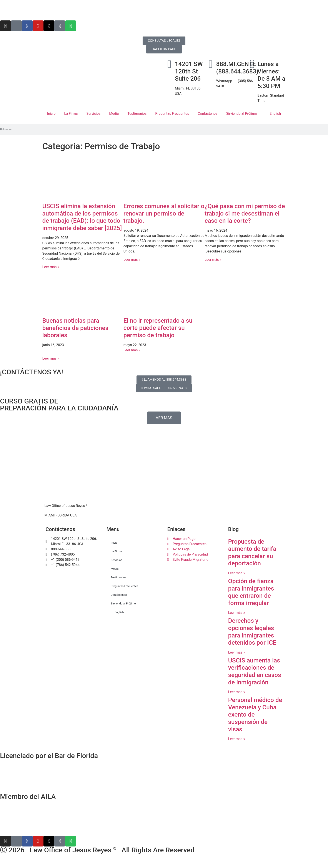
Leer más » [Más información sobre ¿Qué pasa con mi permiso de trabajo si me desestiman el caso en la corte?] (213, 260)
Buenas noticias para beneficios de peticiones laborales (75, 328)
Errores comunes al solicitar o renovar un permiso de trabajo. (164, 213)
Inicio (51, 114)
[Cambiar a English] (164, 10)
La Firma (71, 114)
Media (114, 114)
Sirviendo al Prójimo (241, 114)
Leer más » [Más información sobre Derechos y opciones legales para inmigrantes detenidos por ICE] (237, 652)
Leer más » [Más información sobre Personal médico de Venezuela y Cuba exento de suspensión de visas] (237, 739)
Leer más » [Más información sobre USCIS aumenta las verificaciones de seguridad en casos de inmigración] (237, 692)
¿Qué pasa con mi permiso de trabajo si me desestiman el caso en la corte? (245, 213)
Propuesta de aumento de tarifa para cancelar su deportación (252, 553)
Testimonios (137, 114)
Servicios (93, 114)
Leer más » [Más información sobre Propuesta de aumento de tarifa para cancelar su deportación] (237, 573)
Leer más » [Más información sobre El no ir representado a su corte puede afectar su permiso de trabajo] (132, 350)
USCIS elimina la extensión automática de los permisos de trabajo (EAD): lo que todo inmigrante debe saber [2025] (82, 217)
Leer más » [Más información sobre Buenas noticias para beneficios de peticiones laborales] (51, 358)
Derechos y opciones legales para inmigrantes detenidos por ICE (252, 632)
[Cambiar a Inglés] (164, 863)
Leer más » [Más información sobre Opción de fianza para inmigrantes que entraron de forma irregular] (237, 613)
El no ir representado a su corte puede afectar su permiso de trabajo (158, 328)
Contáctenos (208, 114)
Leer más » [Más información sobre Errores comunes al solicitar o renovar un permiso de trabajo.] (132, 260)
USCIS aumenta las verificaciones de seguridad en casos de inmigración (255, 671)
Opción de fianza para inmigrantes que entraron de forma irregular (251, 592)
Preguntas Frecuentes (172, 114)
